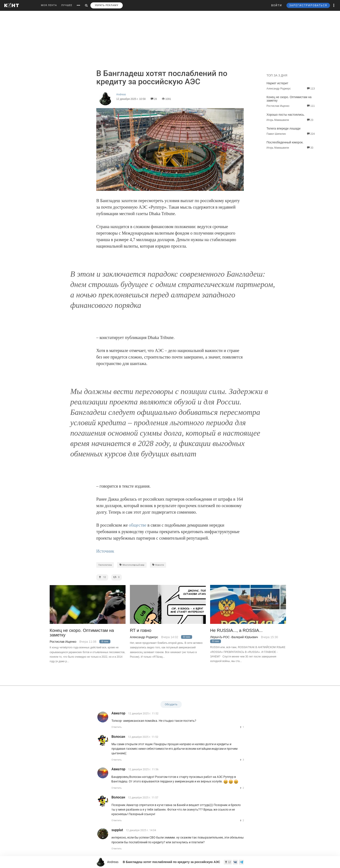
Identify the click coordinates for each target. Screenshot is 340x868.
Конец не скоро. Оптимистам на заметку (82, 633)
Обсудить (171, 704)
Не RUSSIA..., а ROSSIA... (236, 630)
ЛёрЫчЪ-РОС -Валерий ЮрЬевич (234, 637)
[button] (334, 5)
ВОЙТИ (277, 5)
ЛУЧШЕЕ (67, 5)
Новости (158, 565)
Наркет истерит (277, 83)
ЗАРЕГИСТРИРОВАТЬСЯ (308, 5)
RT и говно (141, 630)
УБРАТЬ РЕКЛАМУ (107, 5)
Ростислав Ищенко (63, 642)
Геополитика (105, 565)
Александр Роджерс (144, 637)
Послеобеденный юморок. (285, 142)
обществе (138, 525)
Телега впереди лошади (284, 128)
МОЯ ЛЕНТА (49, 5)
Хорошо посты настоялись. (286, 115)
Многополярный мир (132, 565)
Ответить (117, 727)
